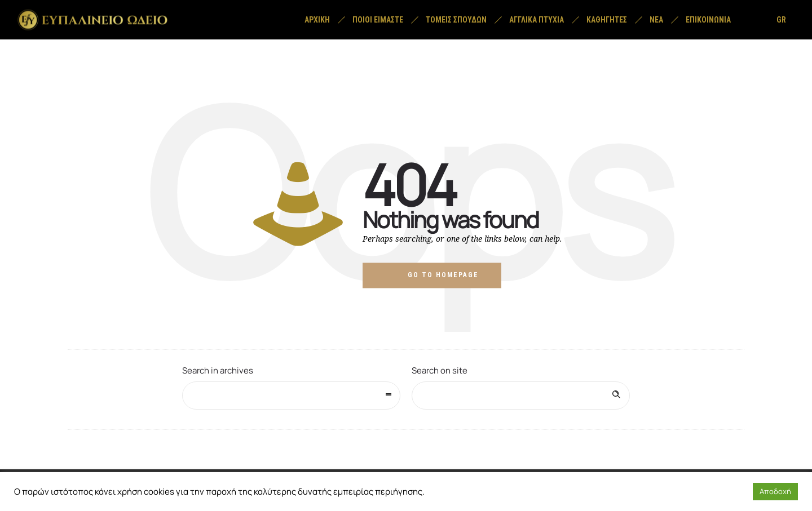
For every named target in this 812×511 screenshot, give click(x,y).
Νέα (656, 20)
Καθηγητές (607, 20)
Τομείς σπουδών (456, 20)
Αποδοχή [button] (775, 491)
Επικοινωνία (708, 20)
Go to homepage (443, 275)
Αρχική (317, 20)
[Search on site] (521, 396)
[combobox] (291, 396)
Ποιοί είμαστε (378, 20)
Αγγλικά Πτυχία (537, 20)
